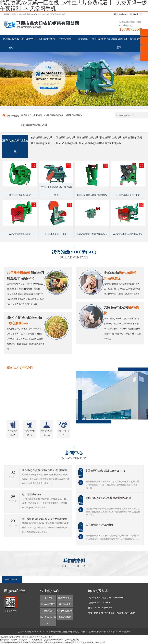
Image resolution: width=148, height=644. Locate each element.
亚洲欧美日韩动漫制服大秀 (35, 642)
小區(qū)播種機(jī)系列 (88, 143)
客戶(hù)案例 (65, 39)
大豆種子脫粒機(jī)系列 (54, 115)
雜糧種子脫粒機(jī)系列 (36, 125)
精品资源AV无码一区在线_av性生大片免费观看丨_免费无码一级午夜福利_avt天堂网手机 (39, 640)
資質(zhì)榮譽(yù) (101, 39)
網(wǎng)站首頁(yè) (11, 43)
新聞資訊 (83, 39)
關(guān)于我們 (47, 39)
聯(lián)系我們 (136, 14)
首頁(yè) (48, 598)
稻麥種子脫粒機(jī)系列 (32, 115)
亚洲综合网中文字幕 (96, 642)
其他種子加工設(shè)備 (110, 144)
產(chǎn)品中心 (121, 14)
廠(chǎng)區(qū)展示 (119, 43)
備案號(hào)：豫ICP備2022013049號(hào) (112, 632)
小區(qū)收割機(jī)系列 (65, 143)
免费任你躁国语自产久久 (75, 642)
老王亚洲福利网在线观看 (11, 642)
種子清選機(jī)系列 (132, 138)
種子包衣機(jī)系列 (40, 143)
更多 (63, 368)
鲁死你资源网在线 (56, 642)
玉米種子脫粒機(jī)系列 (88, 138)
